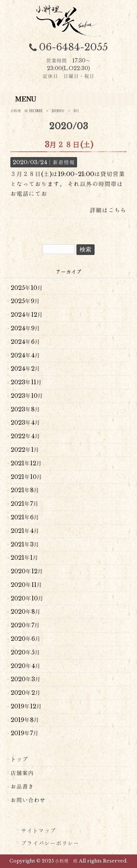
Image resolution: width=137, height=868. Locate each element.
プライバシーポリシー (50, 843)
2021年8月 (25, 490)
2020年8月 (26, 612)
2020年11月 (27, 585)
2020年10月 (27, 598)
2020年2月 (26, 693)
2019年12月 (26, 706)
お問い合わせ (28, 800)
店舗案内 (22, 773)
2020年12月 (27, 571)
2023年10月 (27, 396)
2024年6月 (26, 342)
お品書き (22, 787)
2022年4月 (26, 436)
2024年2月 (26, 369)
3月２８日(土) (69, 145)
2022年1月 (25, 450)
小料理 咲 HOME (27, 111)
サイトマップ (39, 831)
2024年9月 (26, 328)
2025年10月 (27, 288)
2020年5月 (26, 652)
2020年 (58, 111)
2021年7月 (25, 504)
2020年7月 (25, 625)
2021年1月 (25, 558)
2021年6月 (25, 517)
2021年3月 (25, 545)
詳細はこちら (108, 210)
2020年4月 (26, 666)
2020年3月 (26, 679)
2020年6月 (26, 639)
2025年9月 (25, 301)
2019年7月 (25, 733)
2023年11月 (26, 382)
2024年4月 (26, 355)
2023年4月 (26, 423)
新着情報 (64, 162)
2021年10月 (27, 477)
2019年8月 (25, 720)
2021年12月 (26, 463)
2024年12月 (27, 315)
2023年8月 (26, 409)
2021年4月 (25, 531)
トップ (19, 759)
